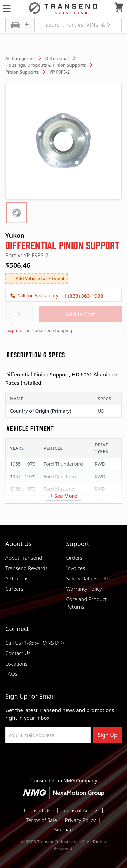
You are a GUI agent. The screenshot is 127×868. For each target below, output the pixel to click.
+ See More (64, 496)
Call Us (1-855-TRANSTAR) (35, 643)
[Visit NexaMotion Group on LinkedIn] (47, 760)
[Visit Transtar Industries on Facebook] (30, 760)
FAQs (11, 674)
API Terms (17, 578)
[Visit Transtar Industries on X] (81, 760)
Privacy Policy (80, 820)
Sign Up (108, 735)
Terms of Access (80, 810)
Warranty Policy (84, 589)
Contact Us (18, 653)
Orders (74, 558)
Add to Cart (80, 314)
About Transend (24, 558)
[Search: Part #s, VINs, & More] (78, 25)
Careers (14, 589)
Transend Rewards (27, 568)
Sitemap (64, 829)
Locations (16, 664)
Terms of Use (38, 810)
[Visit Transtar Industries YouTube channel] (98, 760)
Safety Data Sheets (88, 578)
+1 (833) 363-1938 (82, 296)
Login (11, 330)
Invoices (76, 568)
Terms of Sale (41, 820)
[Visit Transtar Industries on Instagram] (64, 760)
